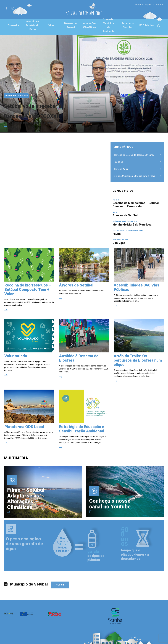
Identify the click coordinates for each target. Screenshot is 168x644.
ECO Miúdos (147, 25)
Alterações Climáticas (90, 25)
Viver (52, 25)
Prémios (159, 4)
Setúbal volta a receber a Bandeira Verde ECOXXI (42, 79)
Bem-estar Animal (71, 25)
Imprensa (148, 4)
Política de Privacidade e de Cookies (48, 639)
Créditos (38, 636)
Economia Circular (128, 25)
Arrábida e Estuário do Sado (33, 25)
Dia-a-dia (13, 25)
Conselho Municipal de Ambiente (109, 25)
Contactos (136, 4)
